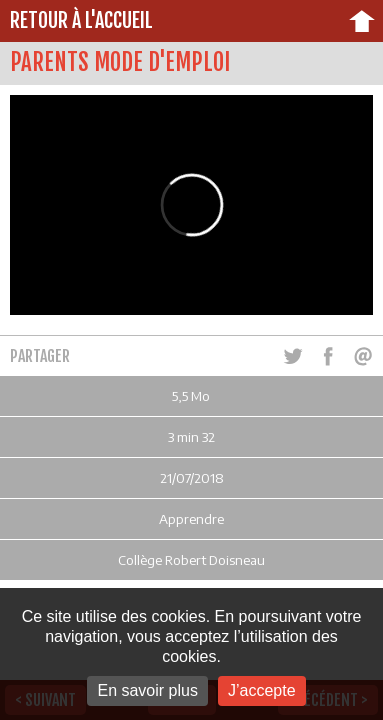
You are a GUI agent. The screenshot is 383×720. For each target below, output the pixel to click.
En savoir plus (147, 690)
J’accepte (262, 690)
